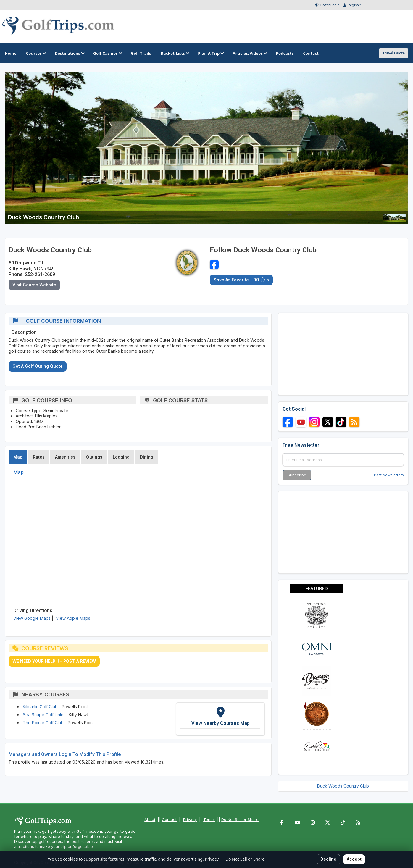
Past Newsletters (389, 475)
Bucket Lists (175, 53)
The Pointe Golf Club (43, 723)
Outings (94, 457)
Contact (169, 819)
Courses (36, 53)
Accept (354, 859)
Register (354, 5)
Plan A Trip (210, 53)
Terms (209, 819)
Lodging (121, 457)
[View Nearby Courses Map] (220, 719)
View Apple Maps (73, 618)
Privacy (190, 819)
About (150, 819)
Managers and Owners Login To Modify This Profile (65, 754)
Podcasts (285, 53)
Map (18, 457)
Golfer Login (330, 5)
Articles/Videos (249, 53)
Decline (328, 859)
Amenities (65, 457)
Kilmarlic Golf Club (40, 707)
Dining (147, 457)
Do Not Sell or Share (240, 819)
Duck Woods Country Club (343, 786)
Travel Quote (394, 53)
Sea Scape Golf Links (44, 715)
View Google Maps (32, 618)
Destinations (69, 53)
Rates (39, 457)
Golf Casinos (107, 53)
